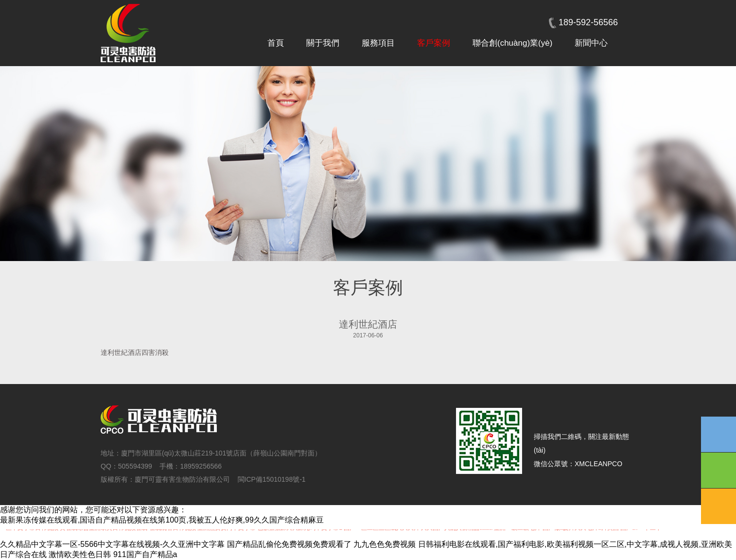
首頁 (276, 43)
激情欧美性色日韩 (80, 554)
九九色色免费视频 (385, 544)
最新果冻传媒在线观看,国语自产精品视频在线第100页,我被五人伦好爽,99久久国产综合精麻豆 (162, 520)
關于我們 (323, 43)
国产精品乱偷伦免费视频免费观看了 (289, 544)
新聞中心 (591, 43)
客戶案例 (434, 43)
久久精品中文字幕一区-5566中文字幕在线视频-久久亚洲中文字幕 (112, 544)
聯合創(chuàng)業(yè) (512, 43)
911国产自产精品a (145, 554)
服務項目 (378, 43)
